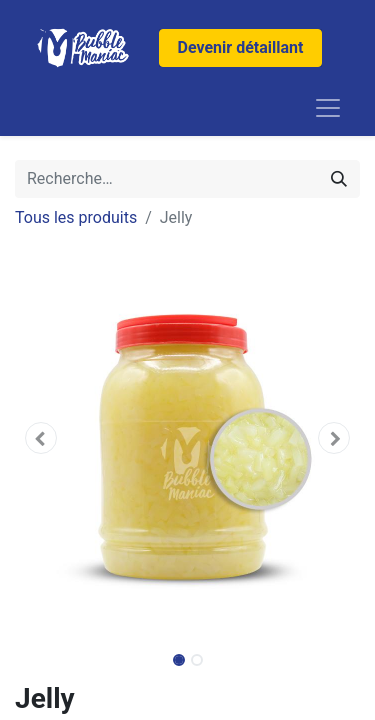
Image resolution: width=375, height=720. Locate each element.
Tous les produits (76, 217)
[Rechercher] (339, 179)
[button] (41, 438)
